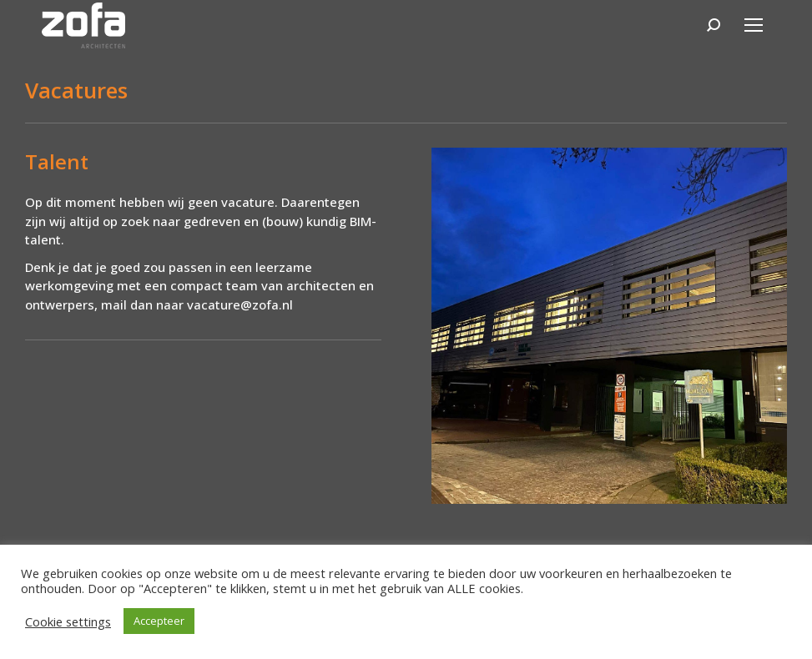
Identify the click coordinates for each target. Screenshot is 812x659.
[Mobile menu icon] (754, 25)
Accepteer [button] (159, 621)
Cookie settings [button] (68, 621)
